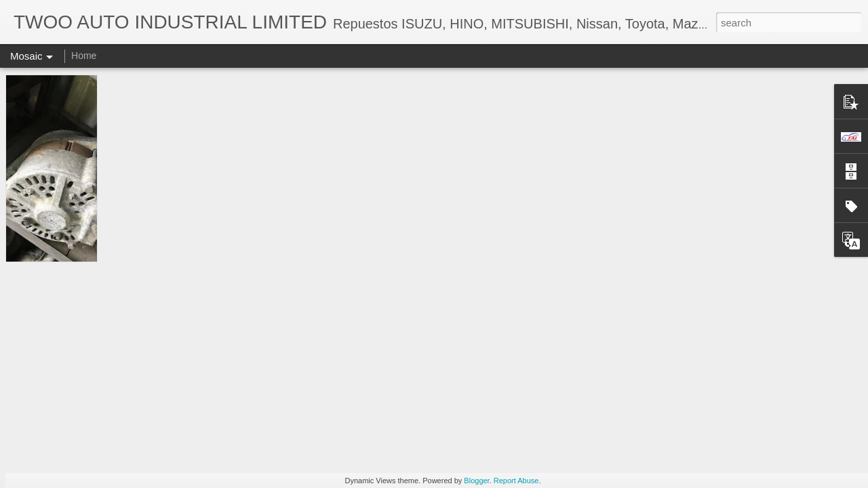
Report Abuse (516, 481)
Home (84, 56)
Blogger (476, 481)
